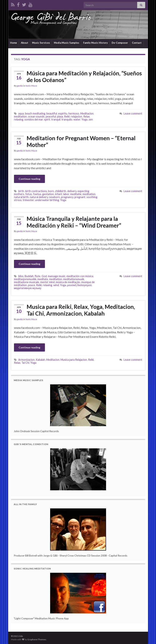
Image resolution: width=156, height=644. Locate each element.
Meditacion (87, 113)
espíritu (63, 113)
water (77, 119)
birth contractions (36, 191)
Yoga (84, 119)
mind (52, 282)
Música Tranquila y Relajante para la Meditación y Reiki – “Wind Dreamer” (74, 222)
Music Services (41, 43)
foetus (37, 194)
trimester (28, 200)
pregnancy (67, 197)
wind (56, 285)
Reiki (67, 116)
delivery (72, 191)
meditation (20, 116)
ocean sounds (36, 116)
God (44, 276)
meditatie (76, 194)
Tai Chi (25, 363)
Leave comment (133, 113)
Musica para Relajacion (74, 360)
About (25, 43)
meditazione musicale (27, 282)
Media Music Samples (67, 43)
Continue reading (29, 179)
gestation (48, 194)
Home (14, 43)
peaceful (51, 116)
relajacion (77, 116)
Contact (137, 43)
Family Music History (95, 43)
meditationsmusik (74, 279)
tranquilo (67, 119)
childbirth (61, 191)
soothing (92, 197)
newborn (54, 197)
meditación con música (80, 276)
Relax (86, 116)
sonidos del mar (34, 119)
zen (91, 119)
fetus (29, 194)
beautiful (52, 113)
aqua (21, 113)
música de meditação (68, 282)
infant (59, 194)
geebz (20, 86)
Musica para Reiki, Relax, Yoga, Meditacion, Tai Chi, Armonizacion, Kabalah (81, 310)
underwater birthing (47, 200)
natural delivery (39, 197)
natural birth (21, 197)
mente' (44, 282)
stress (18, 200)
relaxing (19, 119)
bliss (21, 276)
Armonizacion (26, 360)
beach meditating (35, 113)
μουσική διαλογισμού (79, 285)
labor (66, 194)
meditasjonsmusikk (25, 279)
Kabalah (40, 360)
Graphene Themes (37, 639)
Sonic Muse (31, 86)
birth (21, 191)
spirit (47, 119)
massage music (57, 276)
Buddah (29, 276)
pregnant (80, 197)
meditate (43, 279)
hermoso (74, 113)
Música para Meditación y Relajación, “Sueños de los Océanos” (84, 76)
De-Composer (120, 43)
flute (38, 276)
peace (31, 285)
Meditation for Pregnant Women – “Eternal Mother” (81, 141)
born (51, 191)
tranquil (56, 119)
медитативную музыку (28, 288)
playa (60, 116)
